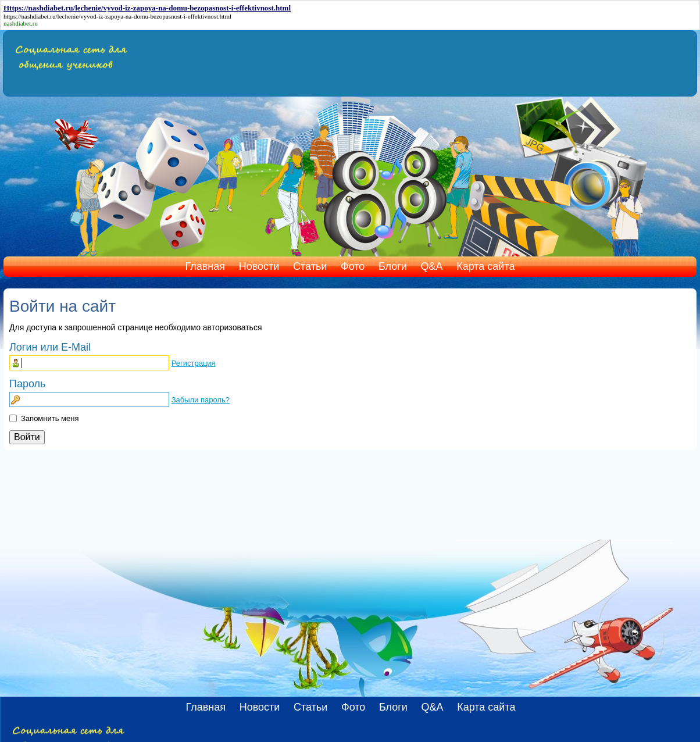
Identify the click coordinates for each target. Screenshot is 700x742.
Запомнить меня (50, 418)
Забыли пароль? (201, 400)
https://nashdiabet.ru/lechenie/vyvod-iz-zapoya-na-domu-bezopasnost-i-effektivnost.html (117, 16)
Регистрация (194, 363)
